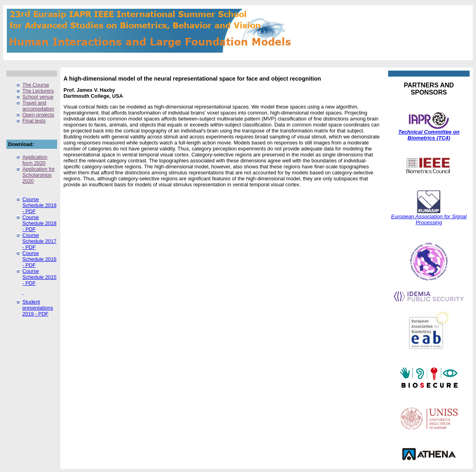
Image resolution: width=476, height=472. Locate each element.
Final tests (34, 121)
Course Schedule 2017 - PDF (39, 241)
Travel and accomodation (38, 106)
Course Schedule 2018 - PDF (39, 223)
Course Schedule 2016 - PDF (39, 259)
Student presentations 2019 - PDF (38, 308)
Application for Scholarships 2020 (39, 175)
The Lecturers (38, 91)
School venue (38, 97)
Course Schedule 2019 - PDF (39, 205)
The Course (36, 85)
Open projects (38, 115)
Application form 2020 (35, 160)
